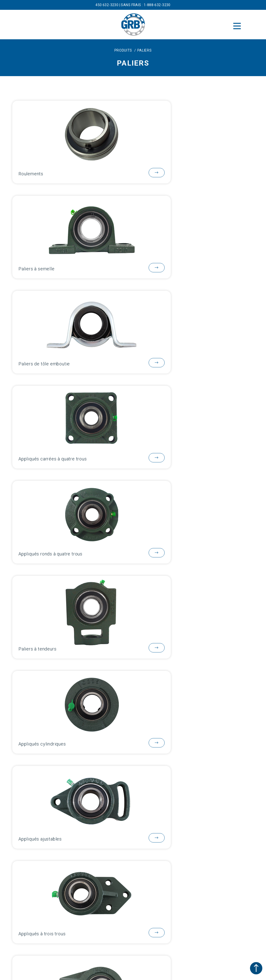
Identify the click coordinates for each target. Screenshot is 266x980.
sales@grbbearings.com (133, 877)
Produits (133, 804)
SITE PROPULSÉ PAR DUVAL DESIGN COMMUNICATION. (133, 976)
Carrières (133, 844)
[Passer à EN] (129, 949)
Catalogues (133, 814)
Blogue (133, 824)
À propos (133, 794)
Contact (133, 834)
